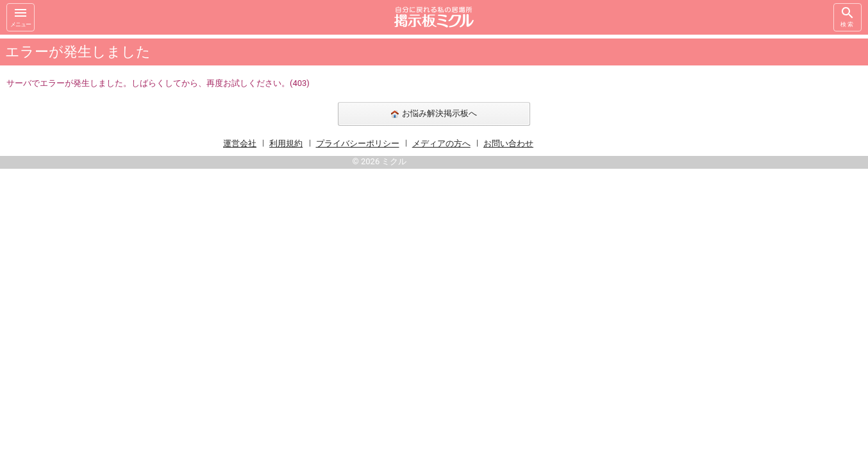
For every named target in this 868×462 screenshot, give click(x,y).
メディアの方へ (441, 143)
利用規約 (286, 143)
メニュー (21, 16)
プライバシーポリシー (358, 143)
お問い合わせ (508, 143)
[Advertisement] (716, 227)
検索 (847, 16)
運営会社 (240, 143)
